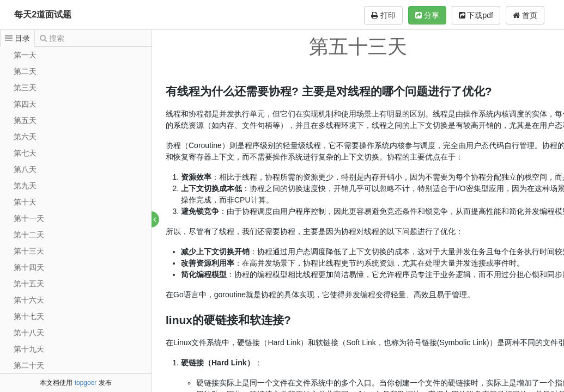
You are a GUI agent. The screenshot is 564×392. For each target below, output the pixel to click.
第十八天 (29, 333)
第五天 (25, 120)
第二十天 (29, 365)
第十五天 (29, 284)
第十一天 (29, 218)
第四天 (25, 104)
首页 (525, 15)
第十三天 (29, 251)
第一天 (25, 55)
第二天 (25, 71)
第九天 (25, 186)
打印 (383, 15)
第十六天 (29, 300)
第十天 (25, 202)
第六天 (25, 137)
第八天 (25, 169)
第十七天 (29, 316)
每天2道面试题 (43, 14)
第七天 (25, 153)
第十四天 (29, 267)
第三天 (25, 88)
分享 (427, 15)
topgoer (86, 383)
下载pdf (476, 15)
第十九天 (29, 349)
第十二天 (29, 235)
